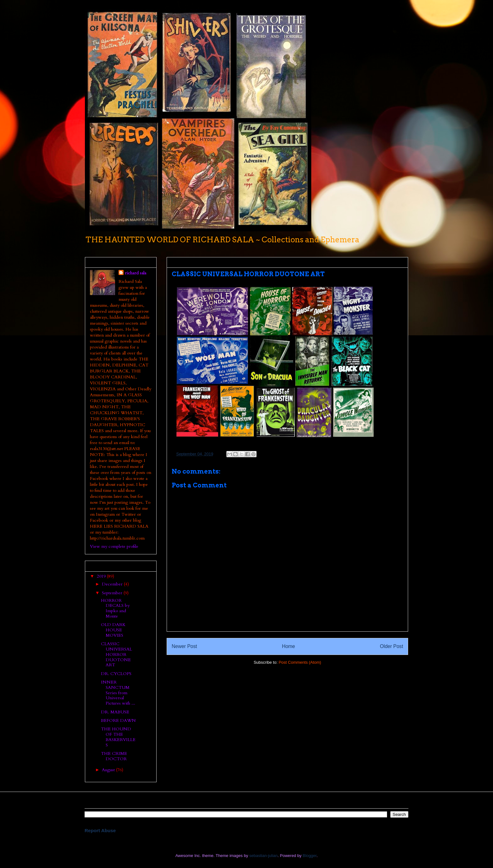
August (109, 770)
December (113, 584)
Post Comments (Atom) (300, 662)
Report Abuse (100, 830)
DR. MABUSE (115, 712)
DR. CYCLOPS (116, 674)
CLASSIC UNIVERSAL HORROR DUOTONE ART (116, 654)
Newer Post (184, 646)
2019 (102, 576)
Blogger (310, 856)
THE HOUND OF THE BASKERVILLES (118, 737)
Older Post (391, 646)
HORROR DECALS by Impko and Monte (115, 608)
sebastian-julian (263, 856)
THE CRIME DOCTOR (114, 756)
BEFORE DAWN (118, 720)
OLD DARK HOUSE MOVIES (113, 630)
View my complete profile (114, 546)
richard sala (136, 273)
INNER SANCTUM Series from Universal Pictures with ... (118, 693)
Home (289, 646)
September (113, 593)
